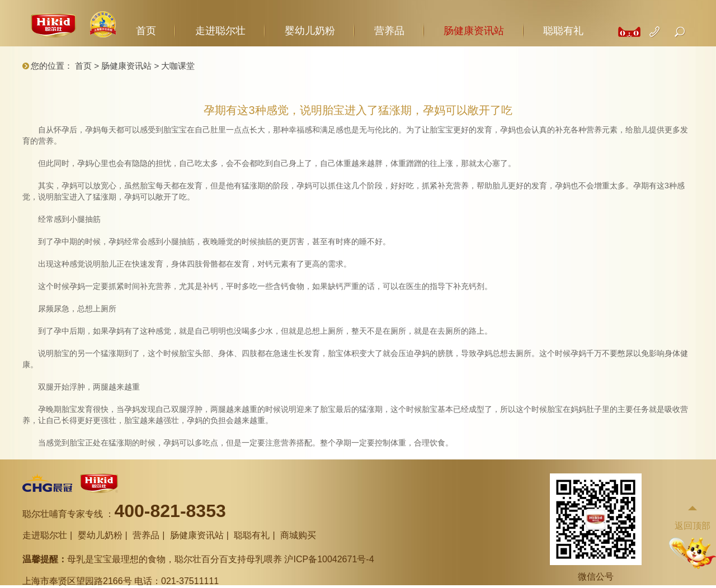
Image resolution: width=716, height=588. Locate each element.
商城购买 (298, 535)
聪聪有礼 (563, 31)
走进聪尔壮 (220, 31)
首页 (146, 31)
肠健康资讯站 (474, 31)
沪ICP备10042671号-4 (329, 559)
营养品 (389, 31)
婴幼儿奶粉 (310, 31)
